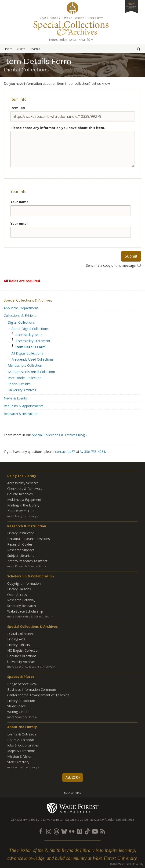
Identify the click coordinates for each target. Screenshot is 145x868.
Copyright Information (24, 583)
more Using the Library (22, 516)
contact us (63, 452)
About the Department (21, 308)
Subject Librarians (21, 556)
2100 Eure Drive (40, 820)
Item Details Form (31, 347)
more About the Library (22, 767)
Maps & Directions (21, 751)
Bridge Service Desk (22, 684)
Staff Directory (18, 762)
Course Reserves (20, 494)
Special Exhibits (19, 384)
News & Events (15, 398)
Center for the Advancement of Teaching (38, 695)
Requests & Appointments (24, 406)
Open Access (17, 595)
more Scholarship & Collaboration (29, 616)
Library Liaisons (19, 589)
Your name (20, 202)
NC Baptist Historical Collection (31, 372)
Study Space (16, 706)
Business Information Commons (32, 689)
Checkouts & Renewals (25, 489)
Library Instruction (21, 533)
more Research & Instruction (26, 566)
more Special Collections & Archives (30, 667)
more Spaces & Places (21, 717)
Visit (20, 49)
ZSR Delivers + (21, 511)
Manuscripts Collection (25, 366)
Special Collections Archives (72, 26)
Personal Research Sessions (29, 539)
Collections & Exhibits (20, 316)
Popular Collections (22, 656)
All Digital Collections (27, 353)
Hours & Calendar (21, 740)
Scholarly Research (22, 606)
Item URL (18, 108)
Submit (131, 256)
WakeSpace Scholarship (25, 611)
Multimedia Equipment (24, 500)
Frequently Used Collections (33, 359)
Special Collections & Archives (28, 300)
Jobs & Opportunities (23, 745)
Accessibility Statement (33, 341)
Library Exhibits (19, 645)
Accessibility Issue (29, 335)
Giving (131, 5)
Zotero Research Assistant (27, 561)
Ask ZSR (72, 777)
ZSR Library (72, 8)
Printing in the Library (23, 505)
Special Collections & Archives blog (58, 435)
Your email (19, 223)
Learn (34, 49)
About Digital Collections (30, 329)
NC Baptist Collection (23, 650)
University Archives (22, 390)
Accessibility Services (23, 483)
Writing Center (18, 712)
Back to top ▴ (72, 792)
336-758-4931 (95, 452)
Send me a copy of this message (113, 265)
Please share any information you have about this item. (58, 128)
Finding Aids (16, 639)
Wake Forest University (73, 808)
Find (7, 49)
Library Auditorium (21, 701)
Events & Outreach (22, 734)
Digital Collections (21, 322)
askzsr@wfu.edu (102, 820)
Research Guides (20, 544)
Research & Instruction (21, 414)
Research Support (21, 550)
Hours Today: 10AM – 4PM (67, 40)
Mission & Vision (20, 756)
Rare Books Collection (25, 378)
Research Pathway (21, 600)
